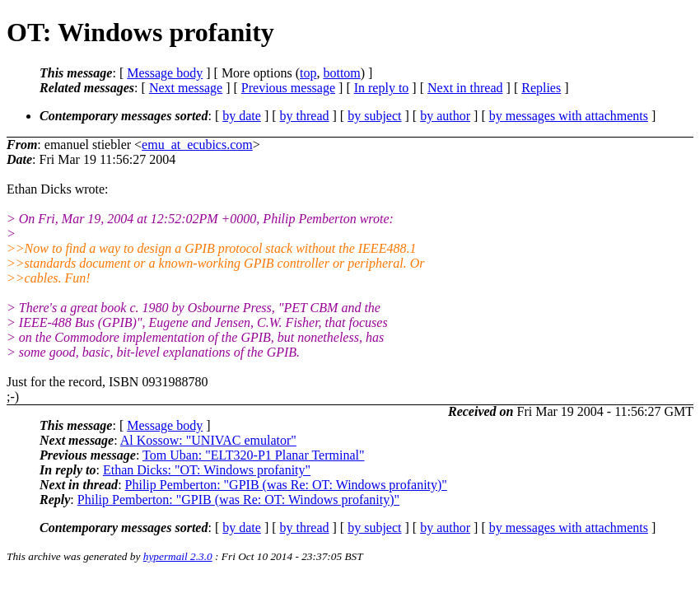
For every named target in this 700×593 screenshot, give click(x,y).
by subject (374, 116)
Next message (186, 88)
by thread (305, 116)
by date (242, 116)
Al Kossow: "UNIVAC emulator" (208, 440)
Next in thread (465, 88)
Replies (541, 88)
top (308, 73)
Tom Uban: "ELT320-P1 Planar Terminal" (253, 455)
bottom (341, 73)
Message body (165, 73)
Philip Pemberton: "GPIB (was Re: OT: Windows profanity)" (286, 485)
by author (445, 116)
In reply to (382, 88)
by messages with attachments (569, 116)
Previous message (288, 88)
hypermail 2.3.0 (178, 556)
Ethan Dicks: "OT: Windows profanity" (207, 470)
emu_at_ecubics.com (197, 145)
